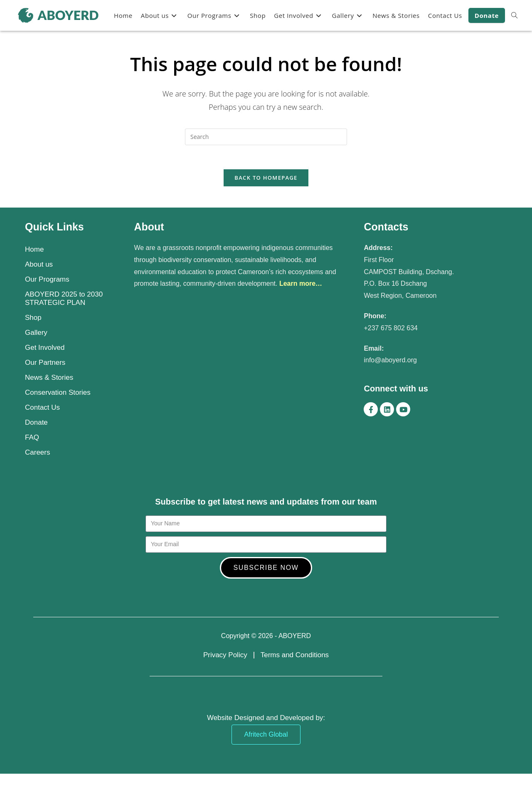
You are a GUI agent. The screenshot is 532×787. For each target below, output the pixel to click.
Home (34, 250)
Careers (37, 453)
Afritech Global (266, 735)
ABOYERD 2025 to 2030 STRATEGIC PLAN (64, 299)
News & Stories (49, 378)
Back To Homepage (266, 179)
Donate (36, 423)
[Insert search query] (266, 137)
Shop (33, 318)
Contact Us (42, 408)
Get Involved (45, 348)
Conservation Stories (58, 393)
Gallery (36, 333)
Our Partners (45, 363)
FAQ (32, 438)
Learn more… (301, 284)
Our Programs (47, 280)
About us (39, 265)
